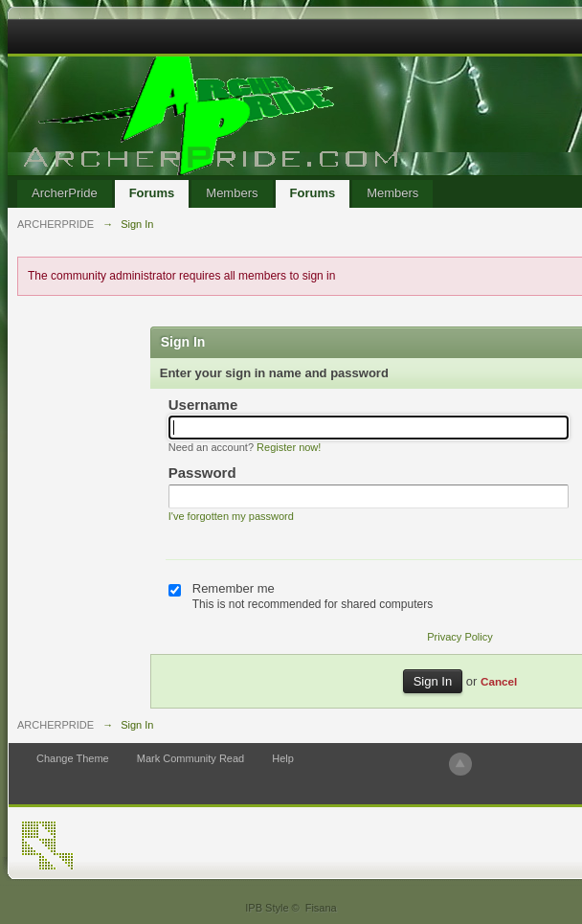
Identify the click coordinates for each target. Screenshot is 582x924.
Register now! (289, 447)
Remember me (234, 588)
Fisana (321, 908)
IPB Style (267, 908)
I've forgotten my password (231, 516)
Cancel (499, 681)
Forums (152, 193)
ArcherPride (65, 193)
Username (203, 405)
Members (232, 193)
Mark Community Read (190, 758)
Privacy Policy (459, 637)
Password (202, 473)
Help (283, 758)
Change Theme (73, 758)
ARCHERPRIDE (56, 725)
